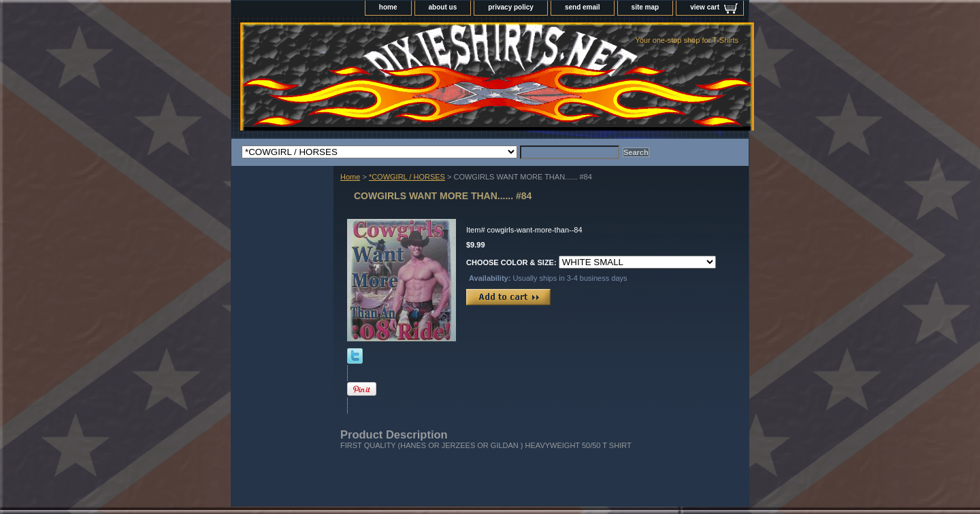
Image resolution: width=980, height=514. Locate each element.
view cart (705, 7)
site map (646, 7)
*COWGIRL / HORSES (407, 177)
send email (583, 7)
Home (350, 177)
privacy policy (511, 7)
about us (443, 7)
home (388, 7)
